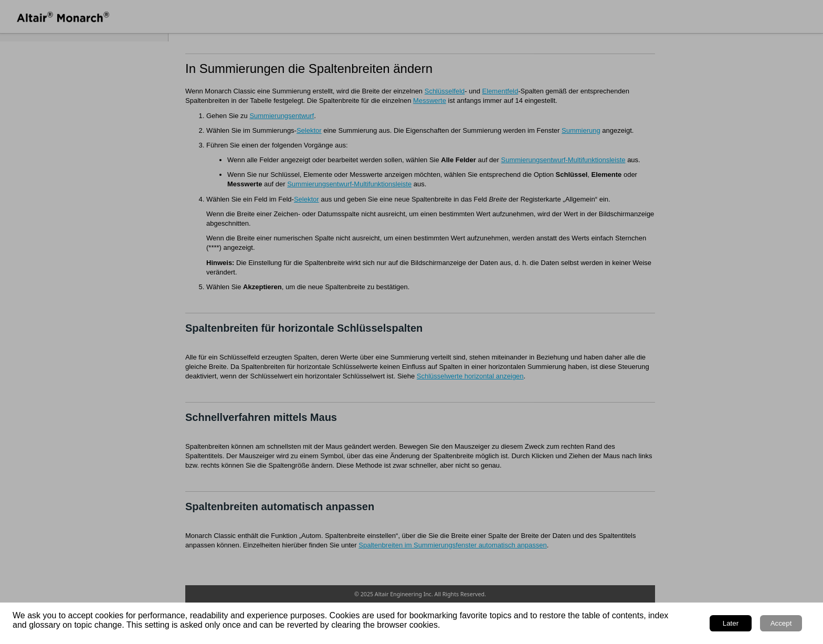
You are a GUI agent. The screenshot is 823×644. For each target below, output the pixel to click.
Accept (781, 623)
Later (731, 623)
